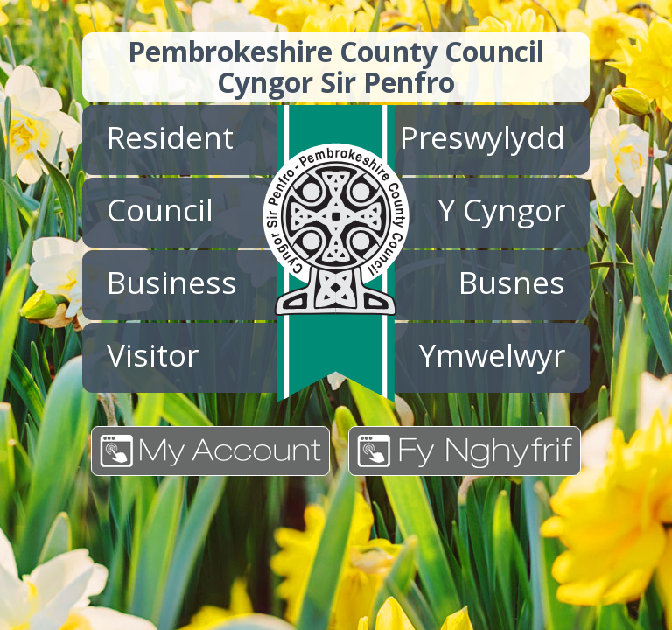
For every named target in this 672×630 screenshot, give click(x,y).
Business (172, 282)
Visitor (153, 354)
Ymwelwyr (492, 354)
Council (160, 209)
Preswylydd (483, 136)
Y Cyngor (502, 209)
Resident (170, 136)
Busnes (512, 282)
